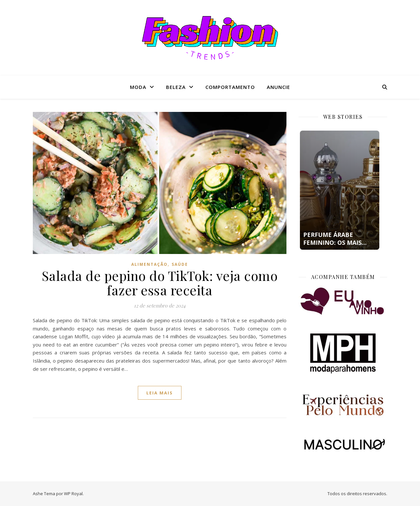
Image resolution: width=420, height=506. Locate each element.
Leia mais (160, 393)
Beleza (176, 87)
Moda (138, 87)
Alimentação (149, 264)
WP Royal (73, 494)
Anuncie (278, 87)
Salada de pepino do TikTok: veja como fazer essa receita (160, 283)
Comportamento (230, 87)
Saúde (180, 264)
